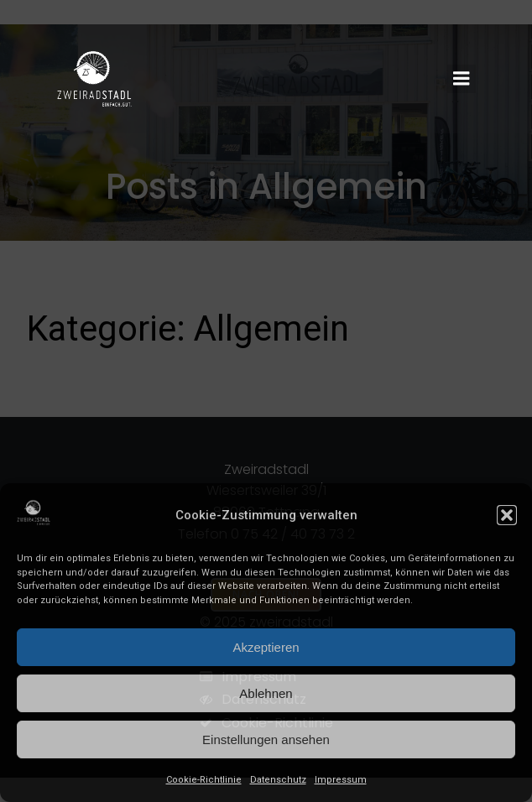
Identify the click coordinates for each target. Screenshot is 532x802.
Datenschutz (278, 780)
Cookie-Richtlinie (204, 780)
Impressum (341, 780)
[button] (507, 515)
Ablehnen (266, 693)
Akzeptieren (266, 647)
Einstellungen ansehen (266, 740)
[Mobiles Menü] (462, 79)
